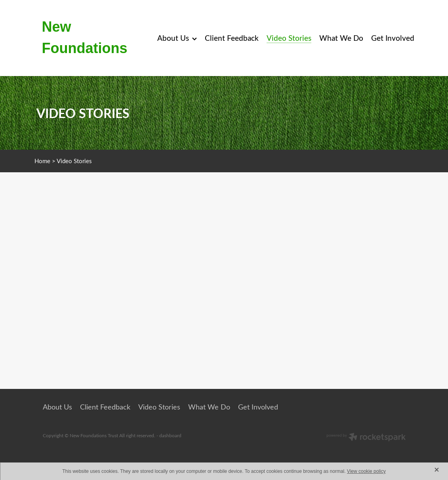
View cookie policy (366, 471)
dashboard (170, 435)
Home (42, 161)
